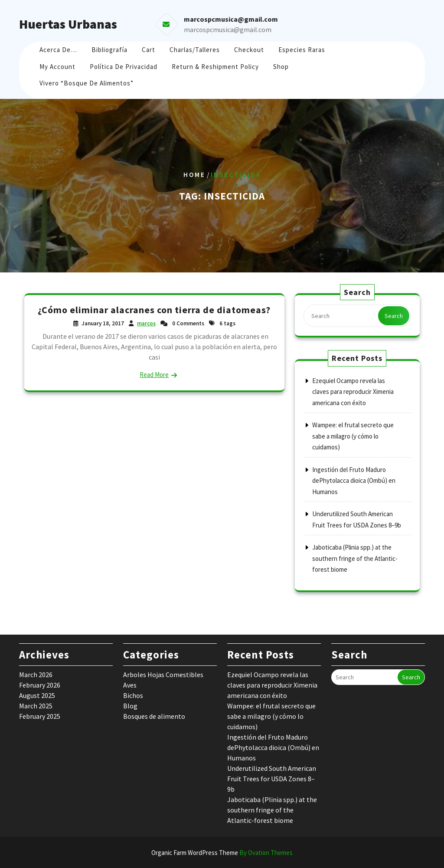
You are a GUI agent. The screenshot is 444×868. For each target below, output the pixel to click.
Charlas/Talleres (195, 50)
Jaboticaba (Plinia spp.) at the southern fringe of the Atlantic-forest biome (355, 558)
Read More (154, 375)
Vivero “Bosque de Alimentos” (87, 83)
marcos (146, 323)
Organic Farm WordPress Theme (222, 853)
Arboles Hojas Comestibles (163, 675)
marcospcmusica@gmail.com (228, 29)
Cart (149, 50)
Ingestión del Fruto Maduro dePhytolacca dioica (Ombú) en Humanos (354, 481)
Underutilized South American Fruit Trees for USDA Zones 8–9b (272, 779)
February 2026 (40, 685)
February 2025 (40, 716)
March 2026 (36, 675)
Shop (281, 67)
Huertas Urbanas (68, 24)
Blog (130, 706)
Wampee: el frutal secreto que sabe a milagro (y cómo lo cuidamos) (353, 436)
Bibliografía (109, 50)
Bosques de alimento (154, 716)
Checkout (249, 50)
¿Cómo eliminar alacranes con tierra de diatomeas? (154, 310)
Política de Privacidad (124, 67)
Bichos (133, 695)
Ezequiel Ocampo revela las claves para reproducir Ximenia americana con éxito (353, 392)
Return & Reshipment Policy (215, 67)
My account (57, 67)
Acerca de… (58, 50)
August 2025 (37, 695)
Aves (130, 685)
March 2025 (36, 706)
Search (394, 316)
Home (194, 175)
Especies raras (302, 50)
